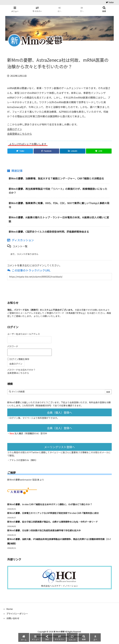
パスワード (13, 346)
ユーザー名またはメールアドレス (24, 334)
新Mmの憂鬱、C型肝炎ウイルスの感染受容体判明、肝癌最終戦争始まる (49, 232)
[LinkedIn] (73, 151)
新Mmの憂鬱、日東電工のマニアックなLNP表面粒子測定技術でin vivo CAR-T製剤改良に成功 (53, 513)
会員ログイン (15, 129)
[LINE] (99, 151)
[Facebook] (46, 151)
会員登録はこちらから (20, 134)
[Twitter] (20, 151)
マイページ (28, 418)
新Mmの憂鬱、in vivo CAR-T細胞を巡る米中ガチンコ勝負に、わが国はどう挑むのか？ (50, 504)
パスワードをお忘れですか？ (21, 370)
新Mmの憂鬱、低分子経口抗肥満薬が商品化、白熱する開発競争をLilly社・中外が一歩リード (53, 522)
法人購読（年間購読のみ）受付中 (31, 433)
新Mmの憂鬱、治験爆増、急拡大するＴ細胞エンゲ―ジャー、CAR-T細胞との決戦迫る (56, 178)
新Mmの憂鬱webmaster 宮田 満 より (26, 480)
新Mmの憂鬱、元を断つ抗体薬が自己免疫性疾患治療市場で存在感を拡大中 (44, 530)
